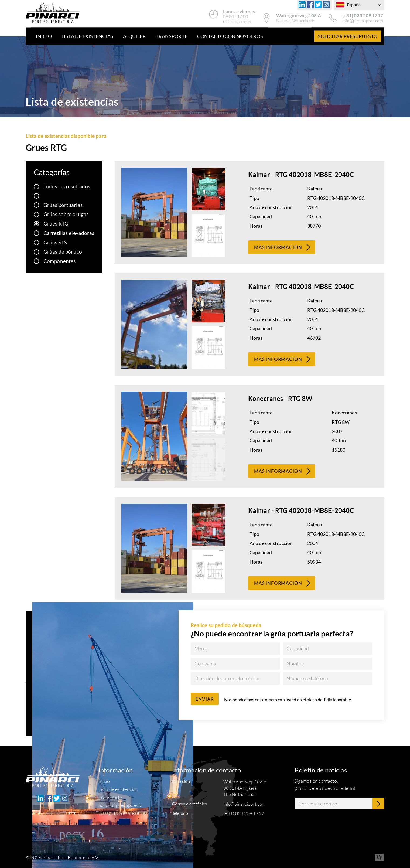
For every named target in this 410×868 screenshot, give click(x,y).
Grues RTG (56, 224)
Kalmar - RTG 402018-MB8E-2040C (301, 174)
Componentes (59, 261)
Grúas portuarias (63, 205)
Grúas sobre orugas (66, 214)
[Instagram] (326, 5)
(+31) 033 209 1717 (363, 16)
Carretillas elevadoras (69, 233)
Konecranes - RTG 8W (280, 398)
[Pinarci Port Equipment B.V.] (53, 13)
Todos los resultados (67, 186)
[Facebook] (310, 5)
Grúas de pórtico (63, 252)
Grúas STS (55, 242)
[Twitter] (318, 5)
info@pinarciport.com (363, 21)
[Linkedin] (302, 5)
